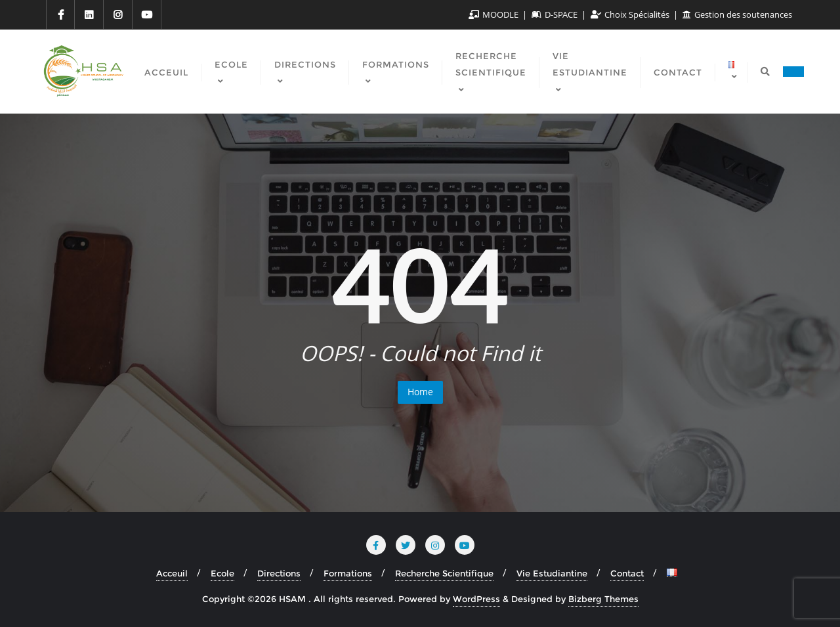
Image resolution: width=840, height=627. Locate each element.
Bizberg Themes (603, 599)
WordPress (476, 599)
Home (420, 392)
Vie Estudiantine (552, 573)
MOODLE (494, 14)
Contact (627, 573)
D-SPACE (556, 14)
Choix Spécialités (631, 14)
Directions (279, 573)
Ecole (222, 573)
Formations (348, 573)
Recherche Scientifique (444, 573)
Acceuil (172, 573)
